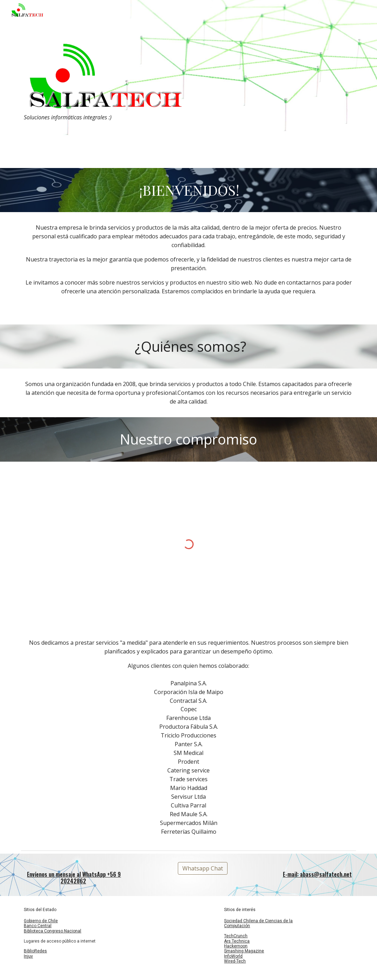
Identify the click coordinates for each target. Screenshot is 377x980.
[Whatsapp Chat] (203, 868)
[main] (103, 117)
